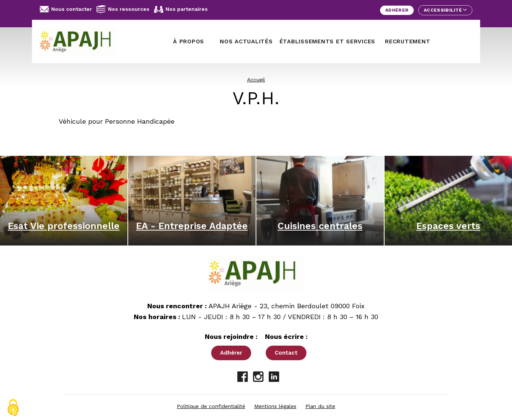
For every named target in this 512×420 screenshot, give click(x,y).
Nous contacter (66, 9)
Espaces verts (448, 226)
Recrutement (408, 41)
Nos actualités (246, 41)
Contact (286, 353)
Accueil (256, 80)
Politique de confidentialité (211, 406)
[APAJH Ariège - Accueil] (81, 41)
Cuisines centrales (320, 226)
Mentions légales (275, 406)
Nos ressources (123, 9)
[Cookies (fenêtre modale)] (13, 408)
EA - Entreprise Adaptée (192, 226)
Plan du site (320, 406)
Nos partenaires (181, 9)
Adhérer (397, 10)
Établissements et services (328, 41)
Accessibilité (445, 10)
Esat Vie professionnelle (64, 226)
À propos (189, 41)
